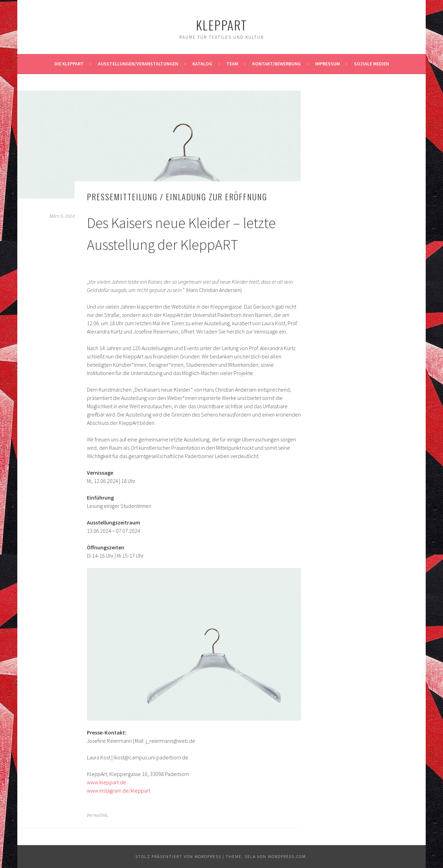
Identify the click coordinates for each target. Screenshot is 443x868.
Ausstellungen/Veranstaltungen (138, 64)
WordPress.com (287, 856)
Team (232, 64)
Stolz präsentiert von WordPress (178, 856)
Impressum (327, 64)
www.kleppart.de (106, 782)
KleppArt (221, 25)
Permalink (97, 815)
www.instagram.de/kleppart (119, 791)
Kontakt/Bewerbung (277, 64)
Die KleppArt (69, 64)
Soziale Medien (372, 64)
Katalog (202, 64)
